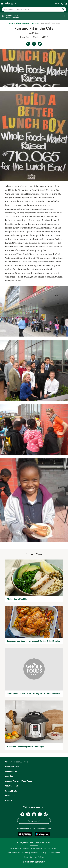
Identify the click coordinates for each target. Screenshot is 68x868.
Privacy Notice (16, 848)
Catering (9, 776)
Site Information (54, 853)
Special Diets (11, 791)
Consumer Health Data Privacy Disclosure (23, 853)
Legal (26, 857)
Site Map (43, 853)
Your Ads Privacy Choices (32, 848)
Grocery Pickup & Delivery (17, 762)
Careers (9, 801)
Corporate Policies (37, 857)
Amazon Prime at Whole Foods (19, 781)
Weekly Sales (11, 771)
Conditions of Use (50, 848)
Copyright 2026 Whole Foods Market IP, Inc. (34, 843)
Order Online (11, 796)
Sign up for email (34, 821)
